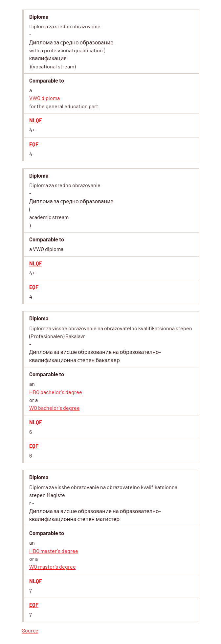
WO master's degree (53, 567)
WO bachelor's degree (55, 408)
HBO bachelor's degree (56, 392)
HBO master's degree (54, 551)
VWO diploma (44, 98)
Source (30, 630)
